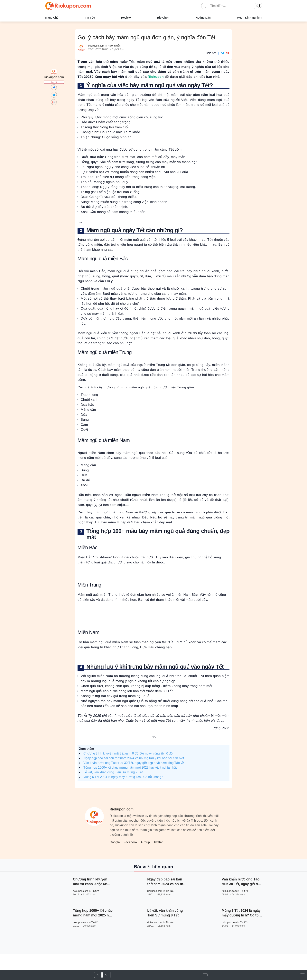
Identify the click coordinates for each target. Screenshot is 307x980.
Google (115, 842)
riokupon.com (80, 891)
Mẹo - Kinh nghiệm (250, 18)
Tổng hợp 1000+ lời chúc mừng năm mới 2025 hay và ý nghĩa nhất (130, 768)
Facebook (130, 842)
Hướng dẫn (203, 18)
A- (98, 975)
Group (145, 842)
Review (126, 18)
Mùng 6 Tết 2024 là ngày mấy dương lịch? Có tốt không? (123, 777)
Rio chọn (163, 18)
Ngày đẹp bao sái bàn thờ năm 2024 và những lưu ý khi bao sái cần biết (134, 758)
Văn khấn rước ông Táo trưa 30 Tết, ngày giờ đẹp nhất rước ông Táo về (134, 763)
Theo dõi (54, 82)
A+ (106, 975)
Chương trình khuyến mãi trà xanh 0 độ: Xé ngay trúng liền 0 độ (128, 753)
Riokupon (156, 77)
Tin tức (90, 18)
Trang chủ (52, 18)
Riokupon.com (96, 46)
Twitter (158, 842)
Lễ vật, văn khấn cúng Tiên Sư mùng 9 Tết (113, 772)
